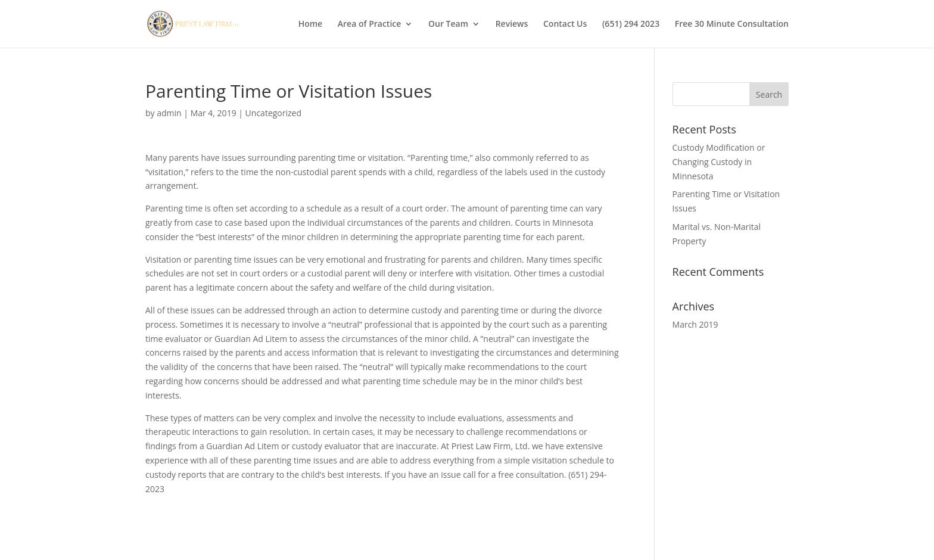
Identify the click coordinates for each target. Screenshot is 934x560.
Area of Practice (370, 24)
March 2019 (695, 324)
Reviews (512, 24)
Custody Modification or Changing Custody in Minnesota (719, 162)
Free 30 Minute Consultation (732, 24)
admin (169, 113)
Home (311, 24)
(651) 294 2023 (631, 24)
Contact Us (565, 24)
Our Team (448, 24)
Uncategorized (273, 113)
